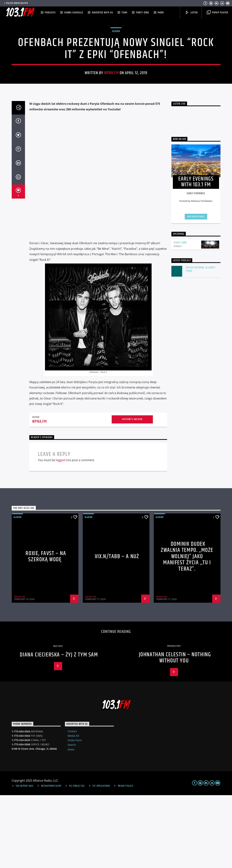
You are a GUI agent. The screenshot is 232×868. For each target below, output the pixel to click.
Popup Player (217, 13)
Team (124, 13)
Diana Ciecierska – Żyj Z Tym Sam (59, 728)
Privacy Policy (126, 859)
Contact (72, 804)
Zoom (71, 822)
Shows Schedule (74, 13)
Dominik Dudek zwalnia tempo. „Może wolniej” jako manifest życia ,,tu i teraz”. (187, 629)
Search (72, 818)
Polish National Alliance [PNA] (200, 342)
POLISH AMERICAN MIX (16, 3)
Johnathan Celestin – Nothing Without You (175, 731)
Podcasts (50, 13)
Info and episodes (196, 289)
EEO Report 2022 (25, 859)
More (161, 13)
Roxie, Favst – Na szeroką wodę (46, 629)
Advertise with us (102, 13)
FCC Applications (101, 859)
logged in (62, 533)
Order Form (75, 813)
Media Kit (73, 809)
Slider (116, 67)
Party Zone (143, 13)
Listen (191, 13)
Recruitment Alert (51, 859)
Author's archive (132, 492)
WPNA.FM (111, 109)
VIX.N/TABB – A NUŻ (117, 629)
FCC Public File (77, 859)
